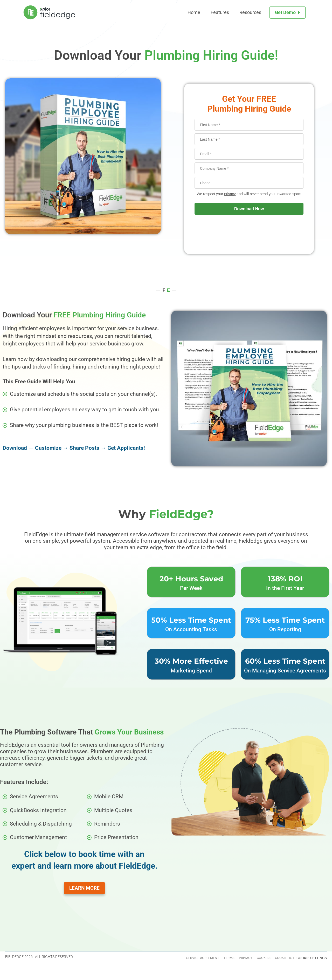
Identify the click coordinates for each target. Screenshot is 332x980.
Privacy (227, 959)
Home (194, 12)
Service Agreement (169, 959)
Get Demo (285, 12)
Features (220, 12)
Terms (204, 959)
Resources (250, 12)
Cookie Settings (312, 959)
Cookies (252, 959)
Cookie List (281, 959)
